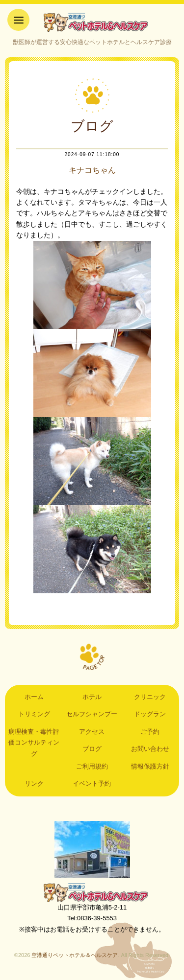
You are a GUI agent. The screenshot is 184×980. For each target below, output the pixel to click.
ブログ (92, 749)
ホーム (34, 697)
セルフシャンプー (92, 714)
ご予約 (150, 732)
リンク (34, 783)
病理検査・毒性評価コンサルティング (34, 743)
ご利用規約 (92, 766)
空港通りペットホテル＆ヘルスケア (92, 892)
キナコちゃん (92, 170)
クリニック (150, 697)
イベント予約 (92, 783)
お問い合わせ (150, 749)
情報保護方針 (150, 766)
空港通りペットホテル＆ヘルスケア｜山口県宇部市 (92, 22)
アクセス (92, 732)
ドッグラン (150, 714)
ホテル (92, 697)
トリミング (34, 714)
